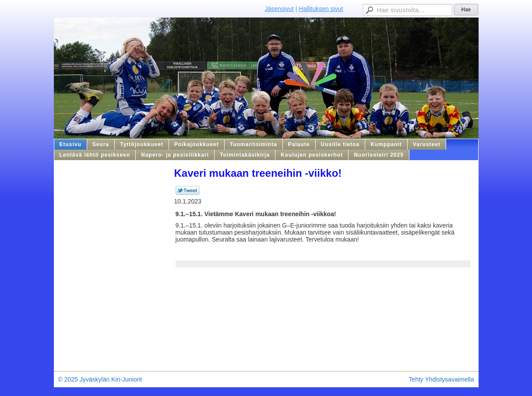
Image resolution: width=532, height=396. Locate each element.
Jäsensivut (279, 9)
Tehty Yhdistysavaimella (441, 379)
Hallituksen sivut (321, 9)
